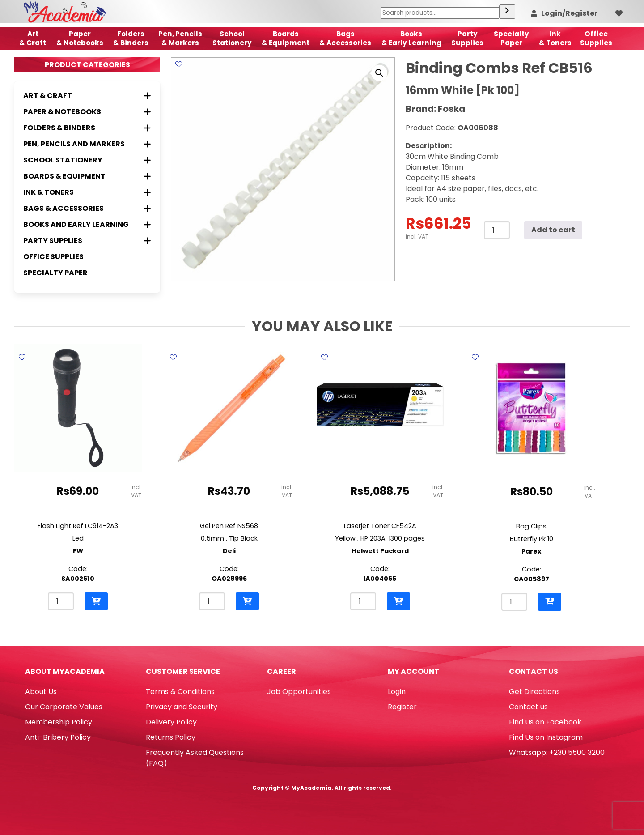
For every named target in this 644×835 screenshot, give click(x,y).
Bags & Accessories (345, 38)
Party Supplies (467, 38)
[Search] (507, 12)
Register (402, 707)
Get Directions (534, 692)
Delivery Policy (171, 722)
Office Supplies (53, 257)
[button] (379, 73)
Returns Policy (171, 737)
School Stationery (232, 38)
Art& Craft (33, 38)
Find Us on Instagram (546, 737)
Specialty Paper (55, 273)
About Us (41, 692)
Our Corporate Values (64, 707)
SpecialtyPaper (511, 38)
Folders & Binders (131, 38)
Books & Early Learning (411, 38)
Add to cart (553, 230)
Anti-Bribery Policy (58, 737)
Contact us (528, 707)
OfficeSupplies (596, 38)
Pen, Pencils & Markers (180, 38)
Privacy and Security (182, 707)
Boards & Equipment (286, 38)
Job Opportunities (299, 692)
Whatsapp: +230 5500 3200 (557, 752)
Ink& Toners (555, 38)
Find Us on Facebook (545, 722)
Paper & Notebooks (80, 38)
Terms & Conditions (180, 692)
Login (397, 692)
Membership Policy (59, 722)
